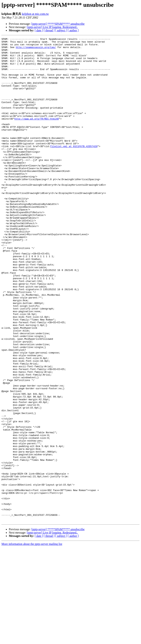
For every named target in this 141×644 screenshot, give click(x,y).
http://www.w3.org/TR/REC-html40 (37, 135)
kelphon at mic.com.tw (35, 14)
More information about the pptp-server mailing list (32, 641)
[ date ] (39, 30)
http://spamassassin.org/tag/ (36, 49)
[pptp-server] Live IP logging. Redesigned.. (52, 27)
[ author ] (73, 30)
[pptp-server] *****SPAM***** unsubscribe (58, 24)
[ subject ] (61, 30)
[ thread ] (49, 30)
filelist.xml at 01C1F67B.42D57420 (74, 168)
